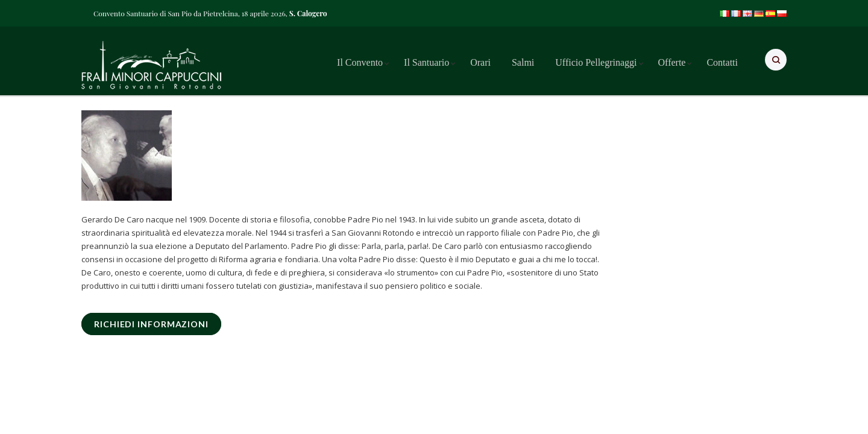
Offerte (672, 62)
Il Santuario (426, 62)
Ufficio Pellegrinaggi (596, 62)
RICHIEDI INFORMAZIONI (151, 324)
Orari (480, 62)
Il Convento (360, 62)
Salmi (523, 62)
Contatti (722, 62)
